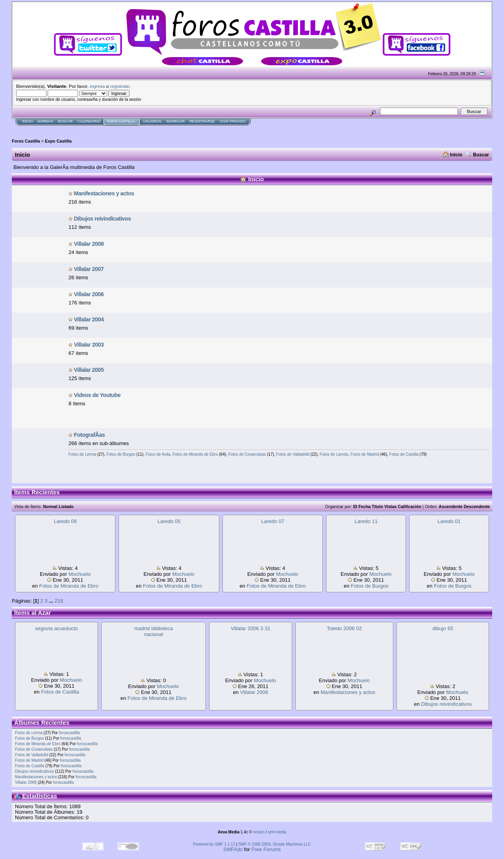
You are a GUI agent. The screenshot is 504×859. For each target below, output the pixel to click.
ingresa (97, 86)
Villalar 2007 (89, 269)
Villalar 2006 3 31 (250, 628)
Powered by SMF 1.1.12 (214, 844)
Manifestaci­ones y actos (104, 193)
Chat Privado (233, 121)
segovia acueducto (56, 628)
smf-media (277, 832)
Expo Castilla (121, 121)
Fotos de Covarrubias (247, 454)
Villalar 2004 (89, 319)
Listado (66, 506)
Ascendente (450, 506)
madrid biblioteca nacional (154, 631)
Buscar (65, 121)
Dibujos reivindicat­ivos (102, 219)
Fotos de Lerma (82, 454)
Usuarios (152, 121)
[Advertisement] (155, 129)
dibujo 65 (443, 628)
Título (377, 506)
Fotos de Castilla (404, 454)
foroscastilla (69, 733)
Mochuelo (80, 574)
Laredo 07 (273, 521)
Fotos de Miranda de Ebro (195, 454)
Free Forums (266, 849)
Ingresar (175, 121)
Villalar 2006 (89, 294)
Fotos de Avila (158, 454)
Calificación (409, 506)
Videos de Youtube (97, 395)
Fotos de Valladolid (293, 454)
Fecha (364, 506)
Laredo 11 (366, 521)
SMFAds (233, 849)
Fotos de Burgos (121, 454)
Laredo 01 (449, 521)
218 (59, 601)
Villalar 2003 (89, 345)
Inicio (28, 121)
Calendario (89, 121)
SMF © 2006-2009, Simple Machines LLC (275, 844)
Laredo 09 (65, 521)
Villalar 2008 (89, 244)
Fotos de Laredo (334, 454)
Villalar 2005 (89, 370)
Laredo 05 (169, 521)
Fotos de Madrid (365, 454)
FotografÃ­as (89, 435)
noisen (259, 832)
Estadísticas (40, 796)
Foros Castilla (26, 141)
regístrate (120, 86)
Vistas (390, 506)
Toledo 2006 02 (344, 628)
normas (46, 121)
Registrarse (202, 121)
